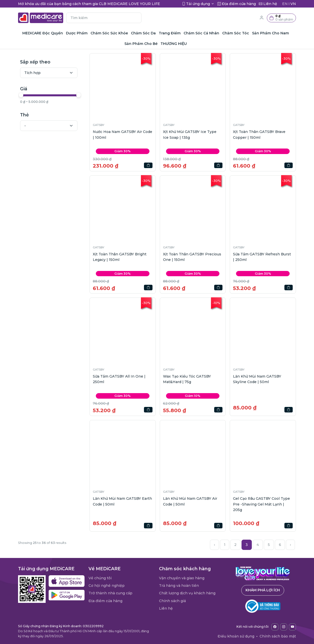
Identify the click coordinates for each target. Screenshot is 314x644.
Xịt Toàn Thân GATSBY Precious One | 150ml (192, 257)
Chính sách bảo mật (278, 636)
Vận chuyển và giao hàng (182, 578)
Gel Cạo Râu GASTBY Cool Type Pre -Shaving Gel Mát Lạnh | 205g (261, 504)
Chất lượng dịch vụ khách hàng (187, 593)
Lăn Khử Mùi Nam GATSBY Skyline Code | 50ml (257, 379)
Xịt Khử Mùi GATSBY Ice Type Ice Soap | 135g (190, 134)
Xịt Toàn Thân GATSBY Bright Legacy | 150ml (120, 257)
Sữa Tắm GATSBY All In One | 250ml (119, 379)
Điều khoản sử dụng (236, 636)
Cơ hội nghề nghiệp (107, 586)
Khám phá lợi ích (263, 590)
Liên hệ (166, 608)
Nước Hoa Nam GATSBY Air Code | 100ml (123, 134)
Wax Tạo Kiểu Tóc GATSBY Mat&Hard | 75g (187, 379)
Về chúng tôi (100, 578)
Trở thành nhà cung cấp (110, 593)
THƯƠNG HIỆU (174, 44)
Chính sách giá (172, 601)
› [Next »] (290, 545)
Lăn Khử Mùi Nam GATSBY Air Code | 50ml (190, 501)
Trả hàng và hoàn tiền (179, 586)
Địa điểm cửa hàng (105, 601)
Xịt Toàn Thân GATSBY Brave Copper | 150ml (259, 134)
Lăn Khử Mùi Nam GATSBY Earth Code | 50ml (122, 501)
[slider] (21, 95)
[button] (281, 18)
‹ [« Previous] (214, 545)
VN (293, 4)
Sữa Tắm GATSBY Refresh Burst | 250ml (262, 257)
